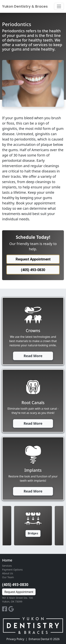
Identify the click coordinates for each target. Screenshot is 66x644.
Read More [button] (33, 356)
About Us (8, 573)
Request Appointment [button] (33, 259)
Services (7, 566)
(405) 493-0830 (15, 585)
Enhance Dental (39, 639)
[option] (33, 526)
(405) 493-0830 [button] (33, 270)
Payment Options (12, 570)
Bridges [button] (33, 533)
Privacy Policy (15, 639)
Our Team (8, 577)
